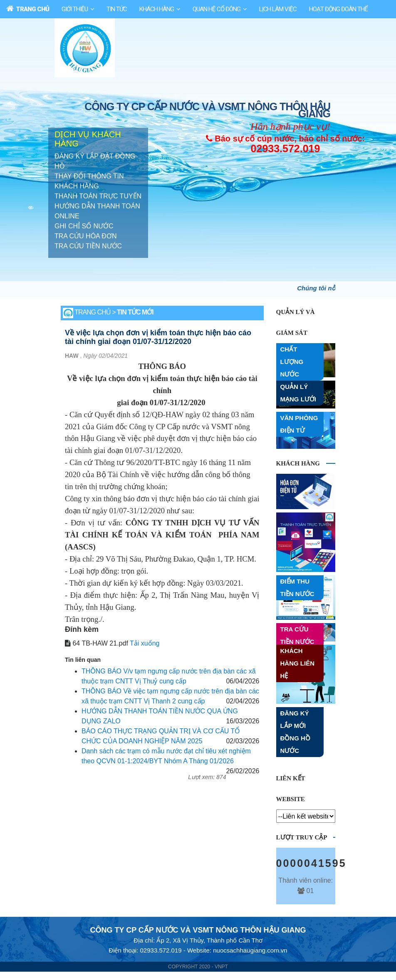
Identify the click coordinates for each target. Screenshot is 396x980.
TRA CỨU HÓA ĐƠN (85, 236)
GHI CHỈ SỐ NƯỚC (84, 226)
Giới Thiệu (75, 9)
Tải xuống (145, 644)
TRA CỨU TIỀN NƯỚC (88, 246)
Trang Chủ (28, 9)
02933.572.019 (286, 149)
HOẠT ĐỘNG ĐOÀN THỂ (338, 9)
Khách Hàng (157, 9)
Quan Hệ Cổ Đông (217, 9)
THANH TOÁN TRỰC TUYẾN (98, 197)
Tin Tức (117, 9)
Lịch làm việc (278, 9)
